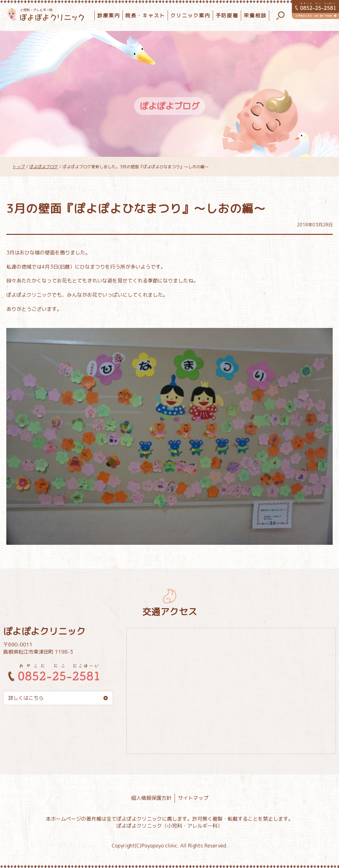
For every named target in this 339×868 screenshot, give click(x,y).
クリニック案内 (190, 15)
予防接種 (227, 15)
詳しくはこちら (26, 698)
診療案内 (109, 15)
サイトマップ (193, 798)
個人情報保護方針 (151, 798)
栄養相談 (255, 15)
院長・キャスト (145, 15)
